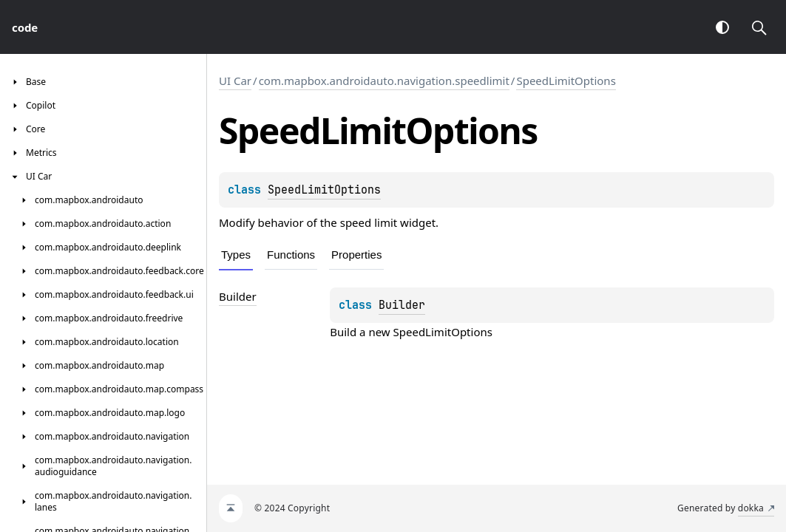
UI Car (235, 81)
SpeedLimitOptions (566, 81)
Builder (402, 305)
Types (236, 255)
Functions (291, 255)
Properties (356, 255)
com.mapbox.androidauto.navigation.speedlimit (384, 81)
